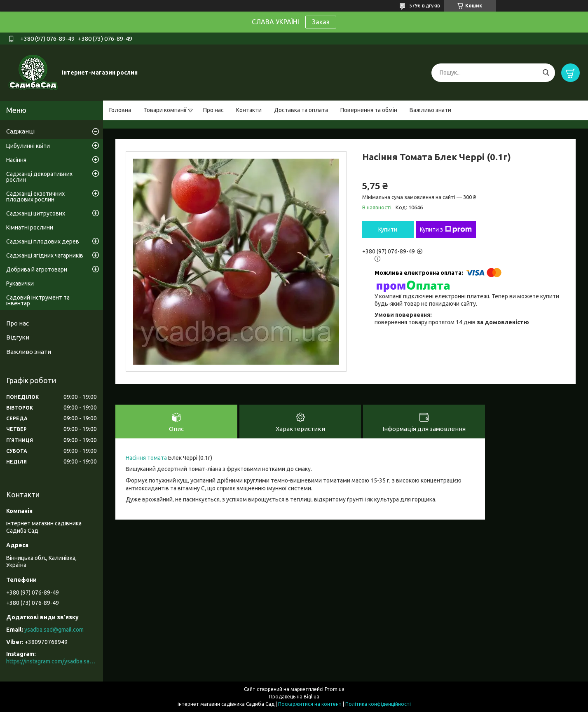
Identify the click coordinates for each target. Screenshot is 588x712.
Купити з (446, 230)
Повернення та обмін (369, 110)
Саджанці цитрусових (36, 213)
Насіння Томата (146, 458)
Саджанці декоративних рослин (39, 177)
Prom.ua (335, 689)
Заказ (321, 22)
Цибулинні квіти (28, 146)
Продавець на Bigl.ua (294, 697)
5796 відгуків (424, 6)
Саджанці (20, 131)
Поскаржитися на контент (310, 704)
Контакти (249, 110)
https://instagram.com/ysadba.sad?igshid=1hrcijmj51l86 (52, 661)
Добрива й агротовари (37, 269)
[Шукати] (546, 73)
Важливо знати (430, 110)
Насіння (16, 160)
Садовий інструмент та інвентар (38, 300)
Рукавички (20, 283)
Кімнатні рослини (30, 227)
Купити (388, 230)
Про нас (213, 110)
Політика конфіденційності (378, 704)
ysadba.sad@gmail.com (54, 630)
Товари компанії (165, 110)
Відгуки (18, 337)
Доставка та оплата (301, 110)
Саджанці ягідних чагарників (45, 255)
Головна (120, 110)
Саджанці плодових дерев (43, 241)
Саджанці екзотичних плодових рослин (35, 197)
